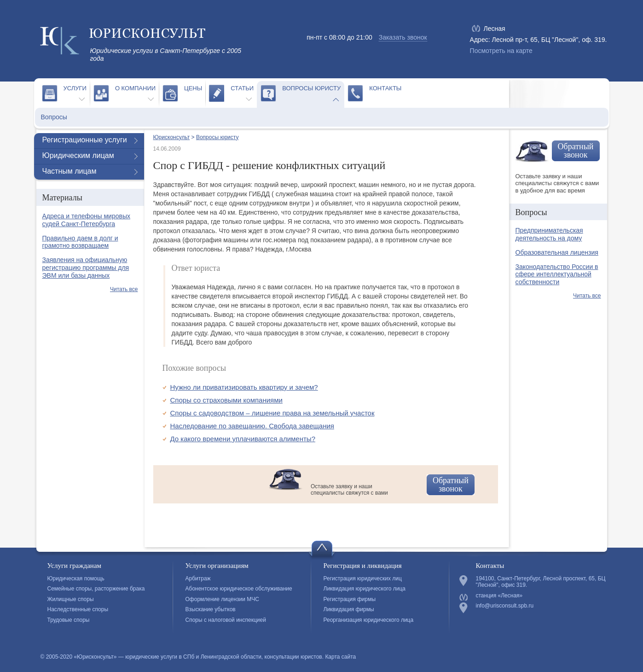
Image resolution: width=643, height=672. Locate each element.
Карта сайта (340, 657)
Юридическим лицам (78, 155)
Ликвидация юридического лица (365, 589)
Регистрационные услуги (85, 140)
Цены (193, 88)
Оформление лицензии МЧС (222, 599)
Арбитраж (198, 579)
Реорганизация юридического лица (369, 620)
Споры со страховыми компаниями (226, 400)
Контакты (385, 88)
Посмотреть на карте (501, 51)
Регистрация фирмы (350, 599)
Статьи (242, 88)
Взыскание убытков (211, 609)
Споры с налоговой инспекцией (226, 620)
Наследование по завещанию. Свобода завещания (252, 426)
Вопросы (54, 117)
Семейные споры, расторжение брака (96, 589)
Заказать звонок (403, 37)
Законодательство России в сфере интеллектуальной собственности (557, 275)
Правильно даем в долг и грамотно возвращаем (80, 242)
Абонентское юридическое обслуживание (239, 589)
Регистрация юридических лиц (363, 579)
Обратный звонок (451, 485)
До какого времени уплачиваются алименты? (243, 439)
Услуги (75, 88)
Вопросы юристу (311, 88)
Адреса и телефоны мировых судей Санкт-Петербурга (87, 220)
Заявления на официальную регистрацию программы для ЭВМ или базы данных (86, 268)
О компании (135, 88)
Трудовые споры (69, 620)
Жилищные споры (71, 599)
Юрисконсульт (172, 137)
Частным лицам (70, 171)
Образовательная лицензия (557, 252)
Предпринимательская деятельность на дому (549, 234)
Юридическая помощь (76, 579)
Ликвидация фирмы (349, 609)
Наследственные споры (78, 609)
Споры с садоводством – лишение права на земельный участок (272, 413)
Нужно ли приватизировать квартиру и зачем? (244, 387)
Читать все (124, 289)
